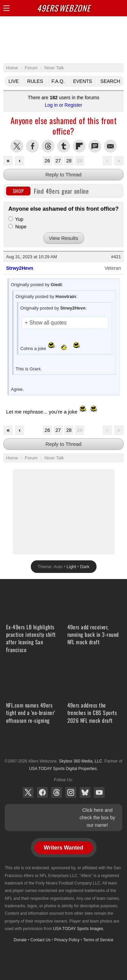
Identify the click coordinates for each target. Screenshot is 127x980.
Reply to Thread (63, 174)
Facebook (42, 792)
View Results (63, 238)
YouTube (99, 792)
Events (83, 81)
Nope (17, 227)
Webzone (64, 8)
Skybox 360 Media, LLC (80, 761)
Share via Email (110, 146)
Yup (16, 219)
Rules (35, 81)
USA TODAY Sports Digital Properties (64, 745)
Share (120, 8)
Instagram (71, 792)
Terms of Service (98, 940)
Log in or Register (63, 105)
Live (14, 81)
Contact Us (40, 940)
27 (58, 161)
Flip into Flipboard (79, 146)
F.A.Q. (58, 81)
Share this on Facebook (33, 146)
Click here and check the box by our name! (97, 818)
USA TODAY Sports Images (78, 929)
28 (69, 161)
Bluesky (85, 792)
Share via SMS (95, 146)
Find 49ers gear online (48, 191)
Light (71, 567)
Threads (57, 792)
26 (47, 161)
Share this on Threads (48, 146)
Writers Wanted (63, 848)
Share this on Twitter (17, 146)
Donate (20, 940)
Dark (85, 567)
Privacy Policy (67, 940)
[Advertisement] (64, 39)
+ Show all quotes (46, 323)
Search (110, 81)
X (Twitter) (28, 792)
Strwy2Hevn (20, 268)
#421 (116, 257)
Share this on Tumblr (64, 146)
